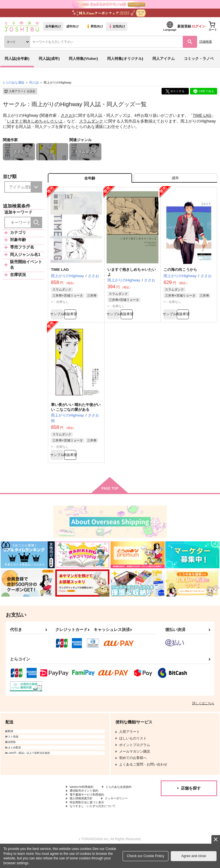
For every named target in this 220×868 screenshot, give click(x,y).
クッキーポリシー (123, 815)
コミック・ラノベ (199, 59)
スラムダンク (91, 121)
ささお (67, 115)
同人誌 (34, 82)
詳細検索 (206, 42)
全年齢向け (53, 26)
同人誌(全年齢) (17, 59)
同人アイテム (164, 59)
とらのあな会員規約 (85, 800)
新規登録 (184, 26)
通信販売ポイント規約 (87, 805)
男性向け (95, 26)
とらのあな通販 (13, 82)
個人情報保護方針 (83, 815)
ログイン (199, 26)
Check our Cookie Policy (146, 856)
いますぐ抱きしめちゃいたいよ (35, 121)
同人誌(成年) (49, 59)
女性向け (117, 26)
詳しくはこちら (203, 711)
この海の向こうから (180, 273)
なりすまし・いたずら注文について (97, 824)
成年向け (72, 26)
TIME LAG (202, 115)
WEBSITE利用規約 (84, 796)
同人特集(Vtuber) (83, 59)
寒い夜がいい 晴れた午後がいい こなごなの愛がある (76, 413)
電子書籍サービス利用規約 (90, 810)
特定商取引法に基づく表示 (90, 820)
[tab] (175, 180)
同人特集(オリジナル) (125, 59)
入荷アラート (19, 91)
